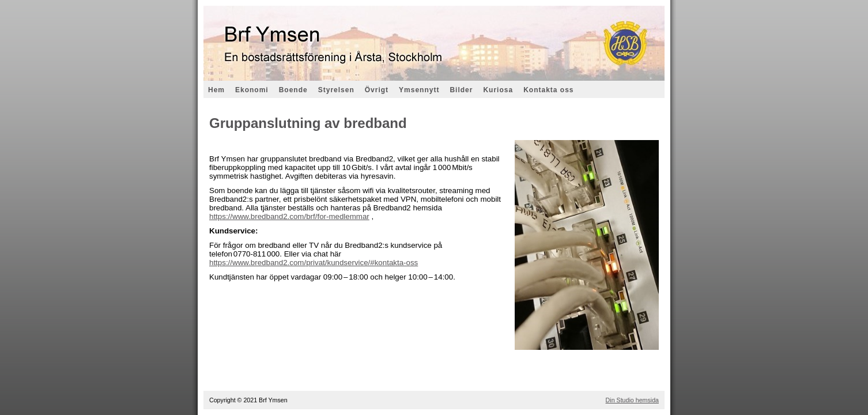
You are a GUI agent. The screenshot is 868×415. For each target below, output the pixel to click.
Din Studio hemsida (632, 400)
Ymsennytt (419, 90)
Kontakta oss (548, 90)
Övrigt (377, 90)
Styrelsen (336, 90)
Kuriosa (498, 90)
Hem (216, 90)
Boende (293, 90)
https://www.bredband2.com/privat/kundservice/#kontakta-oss (314, 263)
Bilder (461, 90)
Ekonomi (252, 90)
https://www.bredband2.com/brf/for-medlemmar (289, 216)
